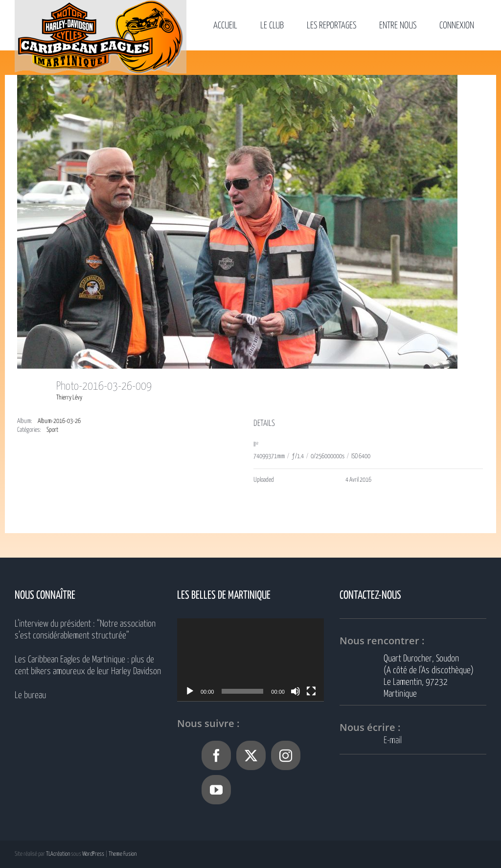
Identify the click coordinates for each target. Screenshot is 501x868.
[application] (250, 660)
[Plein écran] (311, 691)
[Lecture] (190, 691)
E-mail (393, 740)
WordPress (93, 854)
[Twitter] (251, 755)
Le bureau (30, 695)
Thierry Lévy (69, 398)
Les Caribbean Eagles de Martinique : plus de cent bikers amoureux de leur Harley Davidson (88, 666)
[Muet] (296, 691)
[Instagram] (286, 755)
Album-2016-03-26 (59, 421)
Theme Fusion (123, 854)
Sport (52, 430)
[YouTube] (216, 790)
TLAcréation (58, 854)
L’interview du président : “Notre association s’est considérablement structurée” (85, 630)
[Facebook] (216, 755)
